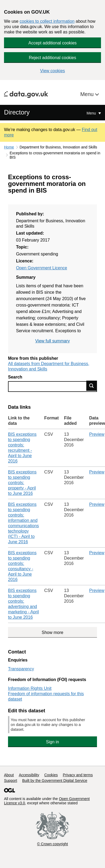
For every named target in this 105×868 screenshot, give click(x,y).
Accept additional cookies (52, 43)
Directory (17, 112)
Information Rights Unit (30, 688)
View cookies (52, 71)
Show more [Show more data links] (52, 632)
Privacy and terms (78, 775)
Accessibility (29, 775)
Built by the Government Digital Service (55, 781)
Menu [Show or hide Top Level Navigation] (92, 113)
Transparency (21, 669)
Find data (92, 386)
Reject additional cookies (52, 58)
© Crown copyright (52, 844)
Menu (88, 94)
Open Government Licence (42, 268)
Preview (97, 434)
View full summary (53, 341)
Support (11, 781)
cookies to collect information (47, 21)
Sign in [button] (52, 742)
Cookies (51, 775)
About (9, 775)
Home (9, 147)
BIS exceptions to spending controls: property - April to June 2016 (22, 483)
